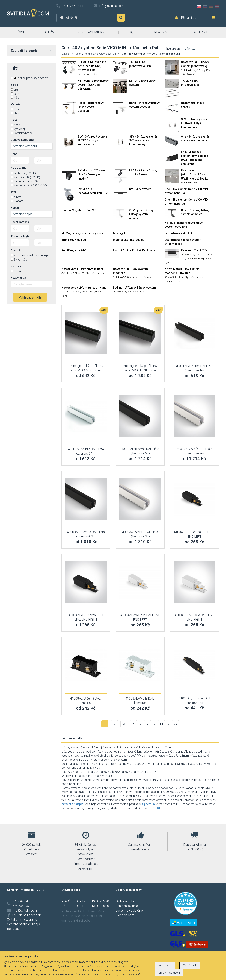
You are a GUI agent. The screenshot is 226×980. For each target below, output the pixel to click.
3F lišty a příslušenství (93, 273)
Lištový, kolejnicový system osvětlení (96, 54)
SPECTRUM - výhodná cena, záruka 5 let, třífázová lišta (92, 66)
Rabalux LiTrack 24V (194, 250)
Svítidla (65, 54)
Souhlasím (165, 965)
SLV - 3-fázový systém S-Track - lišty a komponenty (144, 141)
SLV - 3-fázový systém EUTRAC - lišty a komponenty (92, 141)
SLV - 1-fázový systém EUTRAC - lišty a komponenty (196, 123)
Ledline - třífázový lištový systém (134, 288)
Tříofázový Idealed (74, 240)
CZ (199, 6)
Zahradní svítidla (127, 906)
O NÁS (50, 32)
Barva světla (19, 168)
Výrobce (16, 266)
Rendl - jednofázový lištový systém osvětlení (91, 107)
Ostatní (15, 251)
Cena (14, 154)
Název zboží (19, 278)
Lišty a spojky (188, 254)
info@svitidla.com (111, 6)
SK (205, 6)
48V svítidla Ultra (174, 277)
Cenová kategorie (22, 140)
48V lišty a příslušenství (139, 277)
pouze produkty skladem (30, 78)
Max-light (119, 233)
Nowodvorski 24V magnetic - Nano (84, 288)
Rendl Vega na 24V (74, 250)
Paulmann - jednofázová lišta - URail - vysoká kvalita (195, 175)
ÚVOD (21, 32)
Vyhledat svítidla (30, 297)
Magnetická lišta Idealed (129, 240)
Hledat (121, 18)
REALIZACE (162, 32)
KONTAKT (200, 32)
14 (161, 724)
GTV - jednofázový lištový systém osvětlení (141, 214)
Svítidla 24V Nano (71, 292)
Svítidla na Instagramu (22, 919)
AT (217, 6)
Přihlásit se (189, 18)
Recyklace (14, 929)
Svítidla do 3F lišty (87, 74)
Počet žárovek (20, 222)
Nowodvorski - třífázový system (82, 269)
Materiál (16, 104)
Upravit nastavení (169, 973)
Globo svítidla (125, 901)
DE (211, 6)
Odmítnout (190, 965)
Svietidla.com (125, 915)
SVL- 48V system (140, 189)
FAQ (130, 32)
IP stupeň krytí (20, 236)
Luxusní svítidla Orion (130, 910)
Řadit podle (173, 49)
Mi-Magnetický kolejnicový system (84, 233)
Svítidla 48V (119, 277)
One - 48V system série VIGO (80, 210)
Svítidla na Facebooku (27, 915)
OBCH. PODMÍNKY (91, 32)
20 (175, 724)
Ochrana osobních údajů (23, 924)
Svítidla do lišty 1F (190, 70)
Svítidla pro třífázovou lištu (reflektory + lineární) (92, 175)
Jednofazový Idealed (178, 233)
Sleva (14, 120)
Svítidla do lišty (189, 183)
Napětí (15, 208)
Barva (14, 85)
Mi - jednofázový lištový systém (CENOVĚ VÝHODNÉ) (93, 85)
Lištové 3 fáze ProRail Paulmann (134, 250)
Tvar (13, 192)
